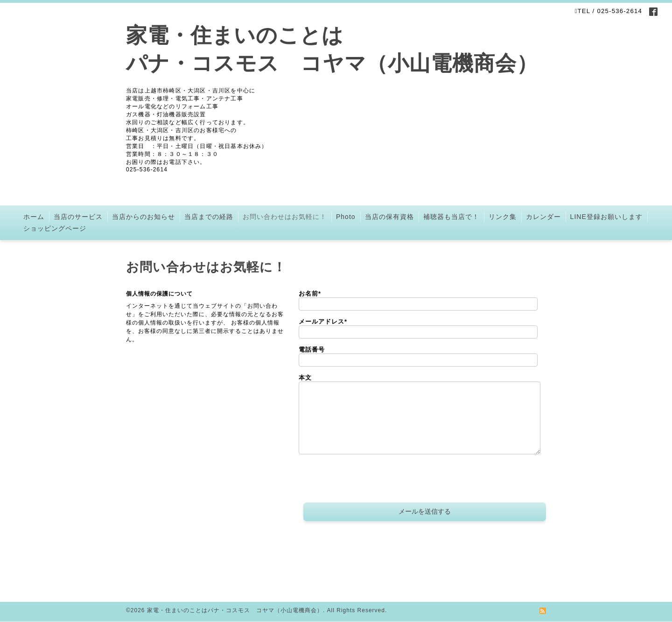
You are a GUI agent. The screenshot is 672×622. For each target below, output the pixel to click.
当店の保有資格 (389, 217)
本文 (305, 378)
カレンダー (543, 217)
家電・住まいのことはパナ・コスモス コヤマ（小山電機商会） (235, 610)
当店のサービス (78, 217)
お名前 (310, 293)
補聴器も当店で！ (451, 217)
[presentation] (370, 480)
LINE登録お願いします (606, 217)
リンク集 (503, 217)
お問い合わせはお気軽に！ (285, 217)
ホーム (34, 217)
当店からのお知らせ (143, 217)
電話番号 (312, 350)
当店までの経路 (209, 217)
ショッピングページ (55, 228)
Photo (346, 217)
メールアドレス (323, 322)
